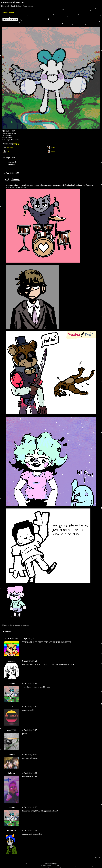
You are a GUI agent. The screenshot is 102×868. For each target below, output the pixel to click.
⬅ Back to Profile (10, 19)
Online (19, 6)
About (47, 864)
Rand (13, 6)
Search (31, 6)
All (8, 6)
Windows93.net (56, 866)
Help (51, 864)
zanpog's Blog (8, 12)
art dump (11, 164)
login (10, 625)
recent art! (12, 162)
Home (4, 6)
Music (25, 6)
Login (55, 864)
